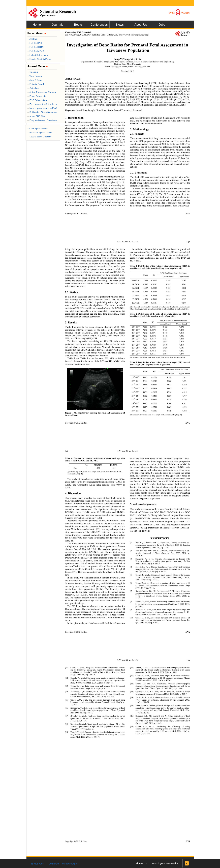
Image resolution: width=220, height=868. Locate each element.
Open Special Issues (38, 129)
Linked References (38, 55)
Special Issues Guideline (40, 137)
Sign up (140, 863)
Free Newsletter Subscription (42, 104)
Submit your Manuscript (165, 863)
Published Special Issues (40, 133)
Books (78, 25)
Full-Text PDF (35, 43)
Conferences (99, 25)
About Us (141, 25)
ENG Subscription (37, 100)
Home (37, 25)
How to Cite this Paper (39, 59)
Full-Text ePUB (36, 51)
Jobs (162, 25)
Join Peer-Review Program (64, 864)
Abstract (33, 39)
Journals (57, 25)
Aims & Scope (35, 80)
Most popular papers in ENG (42, 108)
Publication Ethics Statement (42, 112)
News (120, 25)
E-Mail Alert (38, 864)
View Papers (35, 76)
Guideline (33, 88)
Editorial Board (36, 84)
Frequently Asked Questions (42, 120)
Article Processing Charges (42, 92)
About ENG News (37, 116)
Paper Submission (37, 96)
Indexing (33, 72)
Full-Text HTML (36, 47)
